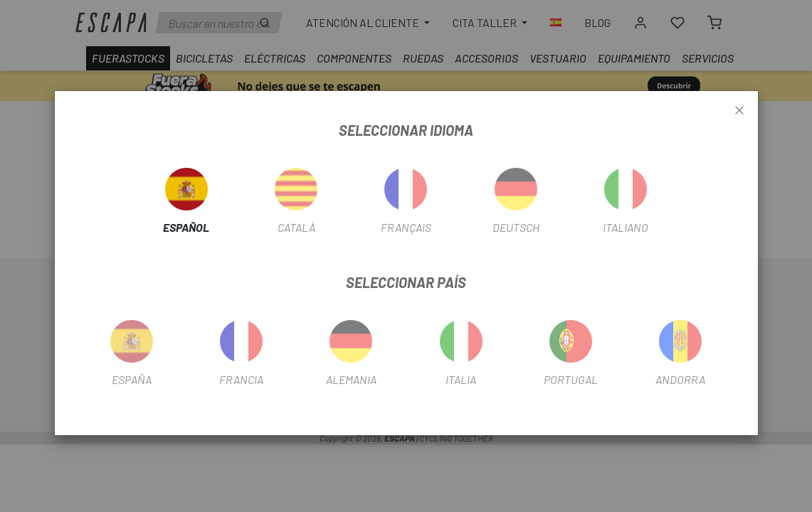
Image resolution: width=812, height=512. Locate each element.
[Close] (739, 111)
